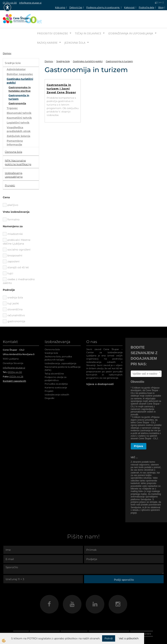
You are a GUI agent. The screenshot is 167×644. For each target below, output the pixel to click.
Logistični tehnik (18, 109)
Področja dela (146, 7)
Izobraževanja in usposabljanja (131, 19)
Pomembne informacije (15, 129)
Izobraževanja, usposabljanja (60, 349)
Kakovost (129, 7)
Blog (161, 7)
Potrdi (109, 638)
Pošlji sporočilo (124, 566)
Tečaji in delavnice (88, 19)
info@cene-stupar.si (30, 3)
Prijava (138, 432)
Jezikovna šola (75, 29)
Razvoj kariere (47, 29)
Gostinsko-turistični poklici (20, 67)
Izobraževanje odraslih (57, 381)
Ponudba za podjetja (56, 370)
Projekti (49, 377)
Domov (7, 39)
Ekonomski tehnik (19, 99)
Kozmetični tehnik (19, 104)
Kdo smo (60, 7)
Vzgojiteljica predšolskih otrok (19, 115)
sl (156, 2)
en (160, 2)
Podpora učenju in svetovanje (103, 7)
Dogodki (49, 384)
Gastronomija (17, 89)
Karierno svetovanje (56, 374)
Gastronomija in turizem (19, 83)
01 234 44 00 (10, 3)
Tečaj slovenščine (54, 360)
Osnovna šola (52, 335)
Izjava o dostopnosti (100, 370)
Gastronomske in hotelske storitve (20, 75)
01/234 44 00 (15, 358)
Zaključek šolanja (19, 122)
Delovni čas (76, 7)
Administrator (16, 55)
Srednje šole (63, 47)
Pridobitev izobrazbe (52, 19)
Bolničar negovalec (20, 60)
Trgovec (12, 94)
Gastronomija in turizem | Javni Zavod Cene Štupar (61, 75)
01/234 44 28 (16, 363)
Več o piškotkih (129, 638)
